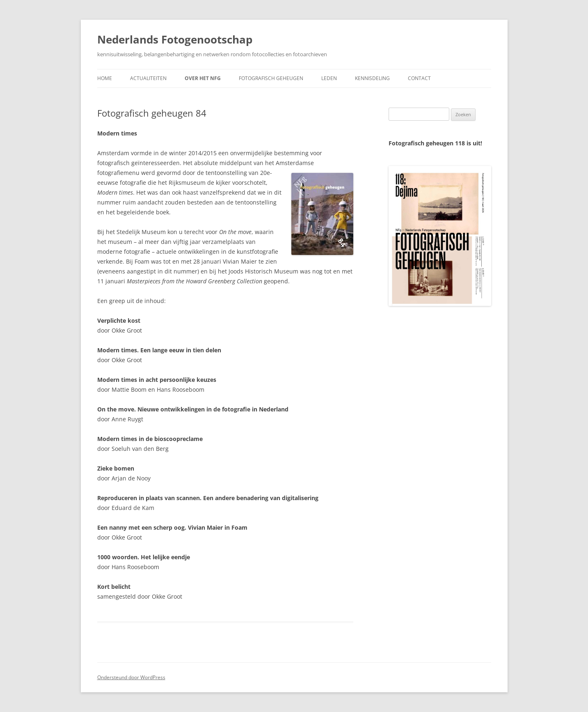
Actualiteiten (148, 78)
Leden (329, 78)
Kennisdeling (372, 78)
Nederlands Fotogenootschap (175, 39)
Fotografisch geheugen (271, 78)
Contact (419, 78)
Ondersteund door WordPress (131, 677)
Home (105, 78)
